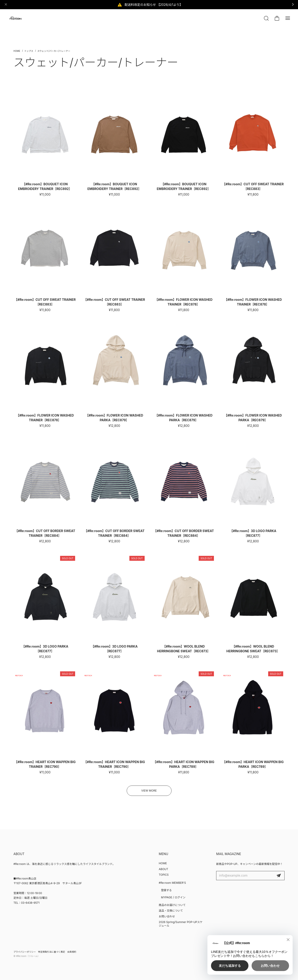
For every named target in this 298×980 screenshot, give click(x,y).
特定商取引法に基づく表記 (52, 952)
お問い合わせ (167, 916)
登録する (166, 890)
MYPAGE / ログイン (173, 897)
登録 (279, 876)
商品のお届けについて (172, 905)
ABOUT (163, 869)
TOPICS (164, 875)
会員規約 (72, 952)
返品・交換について (171, 911)
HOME (163, 863)
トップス (29, 51)
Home (17, 51)
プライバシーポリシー (25, 952)
